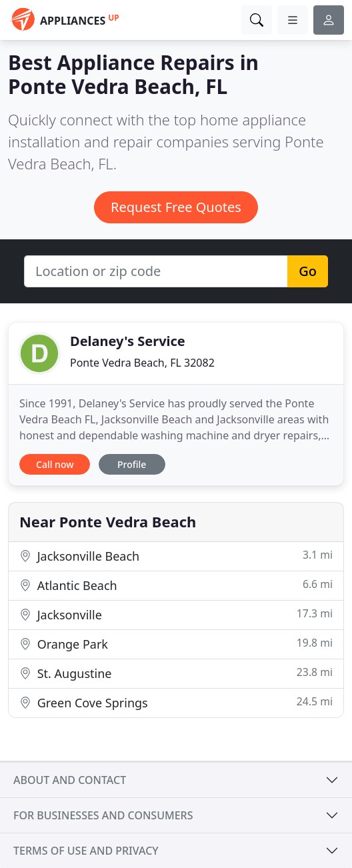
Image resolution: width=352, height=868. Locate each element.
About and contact (70, 780)
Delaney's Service (128, 341)
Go (308, 271)
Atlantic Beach (176, 585)
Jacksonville (176, 614)
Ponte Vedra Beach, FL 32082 (142, 363)
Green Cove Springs (176, 702)
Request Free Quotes (176, 207)
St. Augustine (176, 673)
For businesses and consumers (103, 815)
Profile (132, 464)
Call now (55, 464)
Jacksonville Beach (176, 556)
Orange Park (176, 644)
